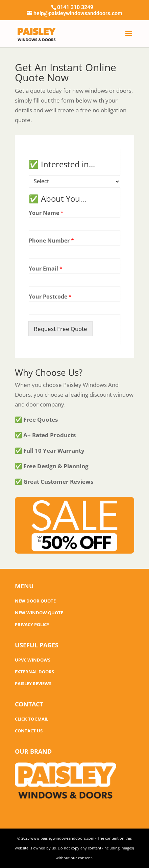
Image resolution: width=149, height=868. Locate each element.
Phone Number (51, 241)
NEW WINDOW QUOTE (39, 613)
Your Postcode (50, 297)
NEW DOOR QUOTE (35, 601)
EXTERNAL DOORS (34, 672)
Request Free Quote (60, 329)
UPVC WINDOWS (33, 660)
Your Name (46, 213)
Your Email (46, 269)
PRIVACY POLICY (32, 624)
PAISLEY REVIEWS (33, 683)
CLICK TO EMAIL (32, 719)
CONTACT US (29, 731)
